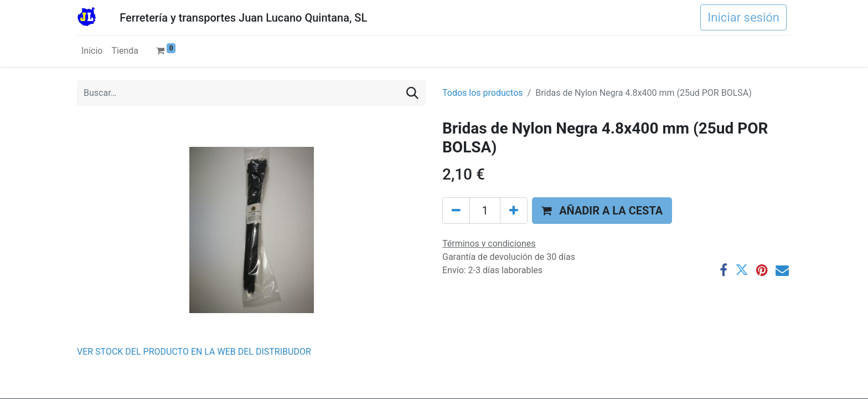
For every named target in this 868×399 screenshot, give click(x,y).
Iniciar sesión (743, 17)
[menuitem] (92, 51)
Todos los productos (483, 93)
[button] (602, 211)
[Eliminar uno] (456, 211)
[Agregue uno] (514, 211)
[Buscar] (412, 93)
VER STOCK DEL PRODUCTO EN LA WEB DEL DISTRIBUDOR (194, 352)
